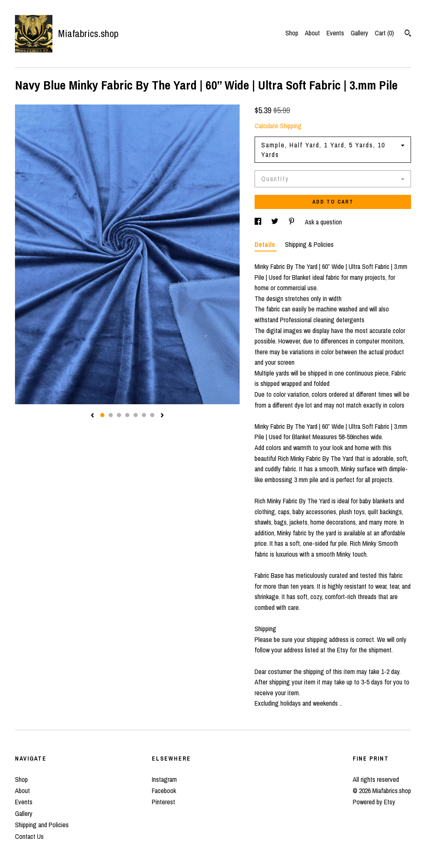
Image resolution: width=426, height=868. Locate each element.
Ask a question (323, 222)
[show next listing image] (162, 416)
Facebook (164, 791)
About (312, 33)
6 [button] (144, 415)
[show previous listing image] (92, 416)
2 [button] (111, 415)
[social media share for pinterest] (292, 222)
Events (335, 33)
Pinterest (163, 802)
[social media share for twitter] (276, 222)
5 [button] (136, 415)
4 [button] (127, 415)
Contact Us (29, 836)
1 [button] (102, 415)
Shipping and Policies (42, 825)
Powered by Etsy (374, 802)
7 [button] (152, 415)
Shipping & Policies (309, 244)
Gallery (359, 33)
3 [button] (119, 415)
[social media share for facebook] (259, 222)
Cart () (384, 33)
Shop (292, 33)
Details (266, 244)
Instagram (164, 779)
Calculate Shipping (278, 126)
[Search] (408, 34)
